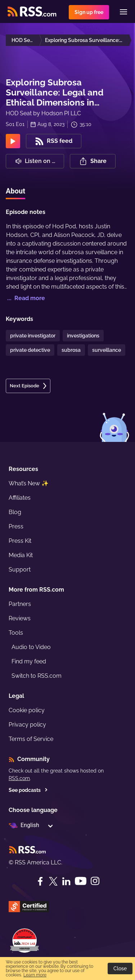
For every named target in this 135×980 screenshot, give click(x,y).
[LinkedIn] (66, 881)
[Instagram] (95, 881)
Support (20, 570)
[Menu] (123, 12)
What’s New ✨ (29, 483)
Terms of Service (31, 739)
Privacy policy (27, 725)
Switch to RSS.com (37, 676)
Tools (16, 633)
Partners (20, 604)
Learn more (35, 975)
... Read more (25, 298)
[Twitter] (53, 881)
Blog (15, 512)
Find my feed (29, 661)
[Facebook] (40, 881)
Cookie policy (27, 710)
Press (16, 526)
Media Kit (21, 555)
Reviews (20, 618)
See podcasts (28, 790)
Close (120, 969)
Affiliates (20, 498)
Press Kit (20, 541)
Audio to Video (31, 647)
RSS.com (19, 778)
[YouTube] (81, 881)
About (15, 191)
